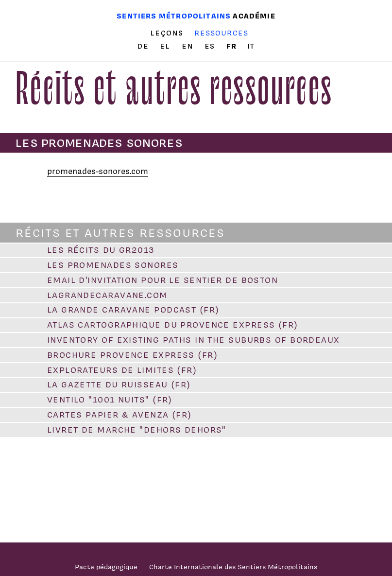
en (189, 46)
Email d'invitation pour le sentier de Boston (162, 280)
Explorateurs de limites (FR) (122, 370)
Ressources (221, 33)
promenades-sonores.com (98, 171)
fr (233, 46)
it (251, 46)
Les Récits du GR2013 (101, 250)
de (144, 46)
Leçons (167, 33)
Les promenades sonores (113, 265)
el (166, 46)
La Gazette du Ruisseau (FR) (119, 384)
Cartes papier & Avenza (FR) (119, 415)
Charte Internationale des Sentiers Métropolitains (233, 567)
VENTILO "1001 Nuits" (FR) (110, 400)
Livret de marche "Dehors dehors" (137, 430)
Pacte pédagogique (106, 567)
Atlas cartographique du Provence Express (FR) (173, 325)
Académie (254, 16)
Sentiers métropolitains (174, 16)
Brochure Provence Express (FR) (132, 355)
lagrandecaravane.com (108, 295)
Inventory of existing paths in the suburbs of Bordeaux (194, 340)
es (211, 46)
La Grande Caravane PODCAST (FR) (133, 310)
